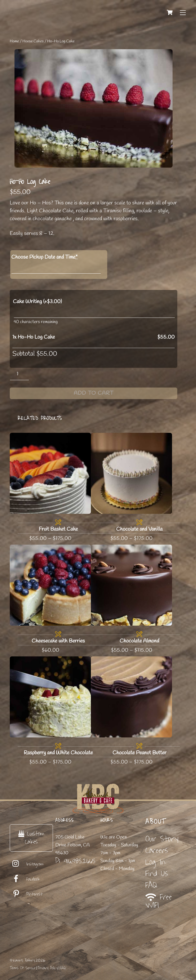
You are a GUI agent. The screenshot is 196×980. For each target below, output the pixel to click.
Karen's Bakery (24, 960)
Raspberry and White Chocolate (58, 753)
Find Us (157, 874)
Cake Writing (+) (37, 302)
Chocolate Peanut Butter (139, 753)
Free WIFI (159, 901)
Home (14, 41)
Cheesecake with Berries (58, 641)
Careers (157, 850)
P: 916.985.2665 (75, 861)
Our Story (162, 839)
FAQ (151, 885)
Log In (155, 862)
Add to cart (94, 393)
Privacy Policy (48, 968)
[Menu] (183, 12)
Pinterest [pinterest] (26, 894)
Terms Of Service (23, 968)
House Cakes (33, 41)
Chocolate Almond (139, 641)
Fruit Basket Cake (58, 529)
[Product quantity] (19, 374)
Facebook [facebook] (25, 879)
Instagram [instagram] (27, 864)
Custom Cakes (31, 838)
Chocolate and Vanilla (139, 529)
